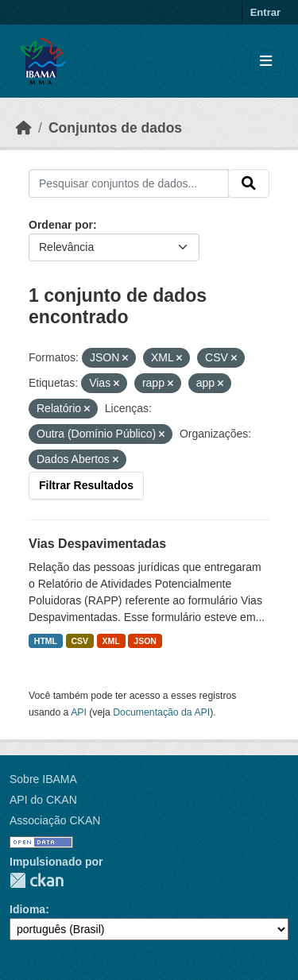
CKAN (37, 880)
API (79, 712)
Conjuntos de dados (115, 128)
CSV (80, 641)
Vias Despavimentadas (97, 544)
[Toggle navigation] (266, 62)
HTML (46, 641)
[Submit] (249, 183)
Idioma (27, 909)
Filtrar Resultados (86, 485)
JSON (145, 641)
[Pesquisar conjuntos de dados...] (129, 183)
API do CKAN (43, 800)
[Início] (24, 128)
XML (111, 641)
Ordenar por (61, 225)
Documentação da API (161, 712)
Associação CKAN (55, 820)
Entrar (265, 12)
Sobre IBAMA (43, 779)
